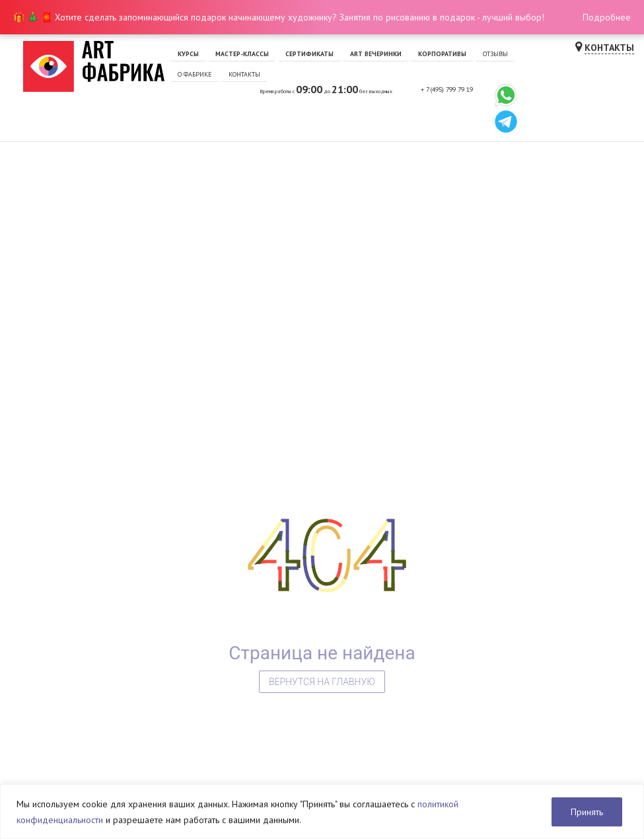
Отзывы (495, 54)
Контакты (244, 74)
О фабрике (195, 74)
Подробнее (607, 17)
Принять (587, 812)
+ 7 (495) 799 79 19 (447, 90)
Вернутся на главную (322, 682)
